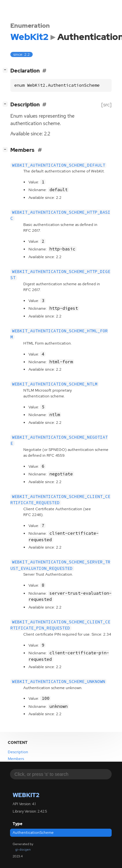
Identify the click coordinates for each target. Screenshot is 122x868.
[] (6, 70)
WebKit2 (26, 795)
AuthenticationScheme (33, 833)
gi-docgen (23, 849)
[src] (106, 105)
